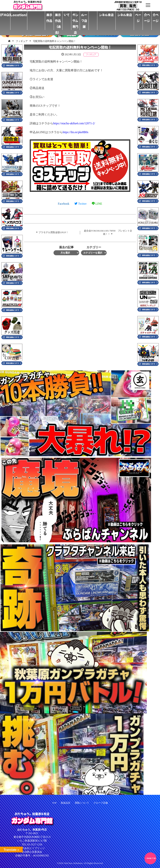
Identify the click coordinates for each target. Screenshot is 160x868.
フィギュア (91, 54)
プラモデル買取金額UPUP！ (53, 232)
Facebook (64, 204)
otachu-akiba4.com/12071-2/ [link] (74, 123)
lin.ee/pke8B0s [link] (76, 132)
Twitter (80, 204)
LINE (97, 204)
